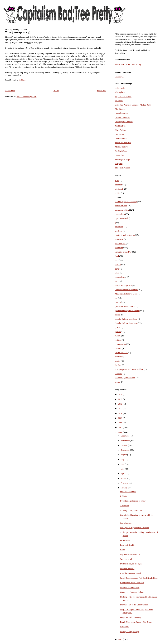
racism (118, 336)
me (116, 298)
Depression (125, 540)
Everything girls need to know (133, 501)
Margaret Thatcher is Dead (126, 294)
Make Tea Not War (123, 143)
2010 (120, 413)
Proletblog (119, 155)
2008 (120, 423)
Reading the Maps (123, 159)
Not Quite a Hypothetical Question (135, 528)
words (117, 382)
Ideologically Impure (124, 122)
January (124, 488)
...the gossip (120, 88)
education (119, 227)
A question (125, 506)
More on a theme (127, 569)
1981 (117, 180)
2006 (120, 432)
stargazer (119, 164)
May (123, 469)
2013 (120, 399)
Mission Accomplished (130, 587)
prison (118, 327)
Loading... (119, 77)
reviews (118, 348)
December (125, 436)
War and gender (127, 559)
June (123, 464)
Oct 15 (118, 302)
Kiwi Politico (121, 130)
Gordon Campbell (122, 117)
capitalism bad (121, 206)
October (124, 445)
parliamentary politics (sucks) (127, 311)
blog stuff (119, 189)
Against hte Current (123, 96)
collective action (122, 210)
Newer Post (10, 90)
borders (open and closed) (126, 201)
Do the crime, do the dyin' (131, 564)
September (125, 450)
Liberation (119, 134)
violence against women (125, 378)
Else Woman (120, 109)
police (117, 315)
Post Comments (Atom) (27, 96)
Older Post (102, 90)
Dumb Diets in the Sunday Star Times (136, 622)
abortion (118, 185)
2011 (120, 408)
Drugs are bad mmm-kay (131, 617)
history (118, 264)
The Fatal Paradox (123, 168)
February (125, 483)
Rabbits (123, 496)
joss (116, 281)
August (124, 455)
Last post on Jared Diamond (132, 583)
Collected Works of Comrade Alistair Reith (133, 105)
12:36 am (22, 80)
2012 (120, 404)
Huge (117, 273)
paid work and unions (124, 306)
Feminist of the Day (123, 252)
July (123, 459)
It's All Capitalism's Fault (131, 573)
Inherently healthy (128, 545)
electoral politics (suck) (125, 235)
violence (118, 373)
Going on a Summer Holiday (132, 592)
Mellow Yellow (121, 147)
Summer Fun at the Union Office (134, 605)
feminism (119, 248)
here (117, 260)
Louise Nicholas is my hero (126, 290)
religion (118, 340)
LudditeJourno (121, 138)
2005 (120, 639)
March (124, 478)
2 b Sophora (120, 92)
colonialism (120, 214)
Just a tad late (126, 523)
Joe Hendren (120, 126)
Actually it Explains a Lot (131, 510)
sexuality (119, 357)
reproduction (120, 344)
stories (118, 361)
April (123, 474)
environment (120, 243)
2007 (120, 427)
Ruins (123, 550)
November (125, 441)
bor (116, 197)
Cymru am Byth (122, 218)
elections (119, 231)
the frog (118, 365)
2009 (120, 418)
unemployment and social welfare (129, 369)
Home (56, 90)
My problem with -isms (130, 554)
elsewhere (119, 239)
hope (117, 269)
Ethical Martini (121, 113)
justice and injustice (123, 285)
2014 (120, 394)
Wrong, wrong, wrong (17, 32)
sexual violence (121, 352)
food (117, 256)
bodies (118, 193)
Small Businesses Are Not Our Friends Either (139, 578)
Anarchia (119, 101)
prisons (118, 332)
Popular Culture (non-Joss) (126, 323)
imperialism (120, 277)
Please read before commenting (128, 64)
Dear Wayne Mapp (128, 491)
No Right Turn (121, 151)
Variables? (125, 627)
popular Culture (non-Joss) (126, 319)
